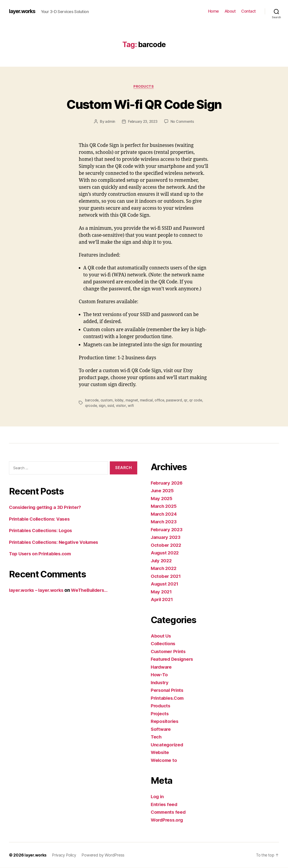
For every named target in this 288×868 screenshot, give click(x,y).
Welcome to (164, 760)
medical (147, 400)
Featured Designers (173, 659)
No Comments (183, 122)
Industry (160, 682)
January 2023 (166, 537)
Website (160, 753)
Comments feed (169, 812)
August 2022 (165, 553)
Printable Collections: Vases (41, 519)
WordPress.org (168, 820)
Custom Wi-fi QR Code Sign (144, 104)
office (161, 400)
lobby (120, 400)
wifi (131, 406)
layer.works (23, 11)
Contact (249, 11)
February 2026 (167, 483)
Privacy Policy (65, 855)
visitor (121, 406)
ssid (111, 406)
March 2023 (164, 522)
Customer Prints (169, 651)
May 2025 (162, 498)
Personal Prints (168, 690)
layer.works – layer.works (38, 590)
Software (161, 729)
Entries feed (165, 804)
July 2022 (162, 561)
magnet (133, 400)
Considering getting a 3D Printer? (47, 507)
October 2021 (166, 576)
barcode (92, 400)
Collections (164, 644)
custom (107, 400)
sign (102, 406)
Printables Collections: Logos (42, 531)
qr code (197, 400)
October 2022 (166, 545)
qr (187, 400)
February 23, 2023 (143, 122)
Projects (160, 714)
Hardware (162, 667)
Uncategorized (168, 745)
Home (214, 11)
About (230, 11)
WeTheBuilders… (94, 590)
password (175, 400)
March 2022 (164, 568)
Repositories (165, 721)
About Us (161, 636)
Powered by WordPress (105, 855)
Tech (156, 737)
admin (109, 122)
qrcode (91, 406)
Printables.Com (168, 698)
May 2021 (162, 592)
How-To (160, 675)
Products (144, 87)
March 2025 (164, 506)
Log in (157, 797)
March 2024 (164, 514)
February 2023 (167, 530)
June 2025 (163, 491)
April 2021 (162, 600)
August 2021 (165, 584)
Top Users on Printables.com (41, 554)
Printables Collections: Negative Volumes (56, 542)
